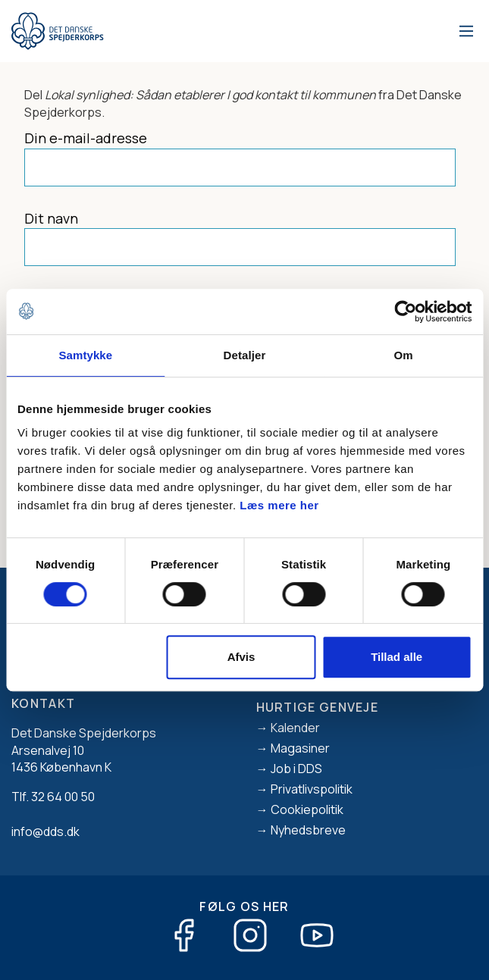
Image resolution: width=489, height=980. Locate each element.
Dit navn (51, 218)
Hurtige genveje (318, 707)
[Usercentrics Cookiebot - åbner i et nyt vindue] (405, 312)
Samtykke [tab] (85, 355)
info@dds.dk (45, 831)
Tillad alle (397, 657)
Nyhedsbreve (308, 830)
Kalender (295, 728)
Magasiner (300, 748)
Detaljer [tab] (245, 355)
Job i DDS (296, 769)
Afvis (241, 657)
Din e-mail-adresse (86, 138)
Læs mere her (279, 505)
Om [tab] (404, 355)
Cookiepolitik (307, 809)
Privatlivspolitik (312, 789)
